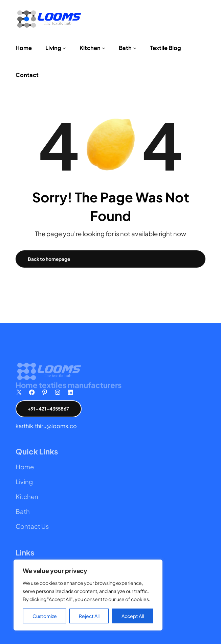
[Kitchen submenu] (104, 48)
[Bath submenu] (135, 48)
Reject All (89, 616)
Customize (45, 616)
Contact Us (32, 526)
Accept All (133, 616)
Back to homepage (49, 259)
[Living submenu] (64, 48)
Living (24, 482)
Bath (23, 511)
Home (25, 467)
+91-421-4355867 (48, 409)
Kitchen (27, 497)
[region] (88, 595)
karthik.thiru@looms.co (46, 426)
